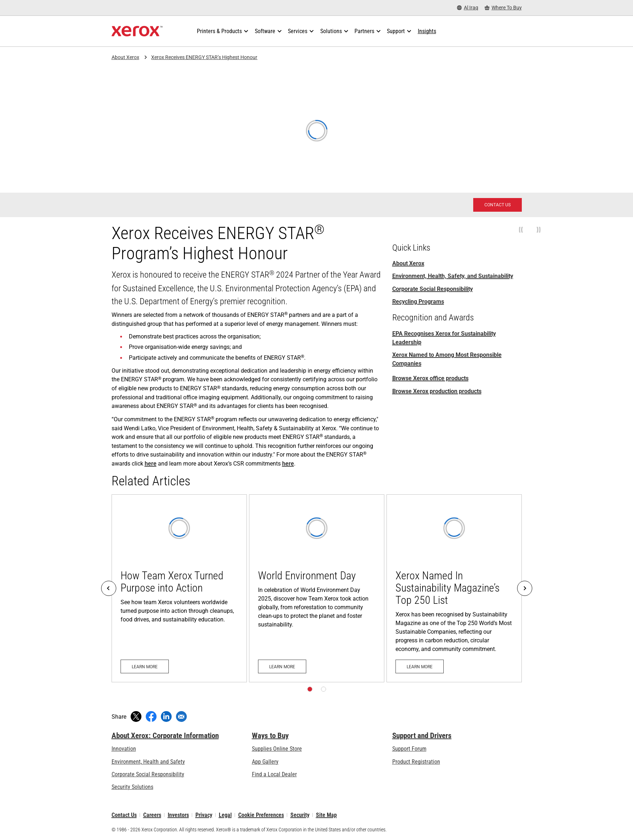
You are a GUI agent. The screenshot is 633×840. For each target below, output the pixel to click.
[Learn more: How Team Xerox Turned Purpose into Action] (179, 589)
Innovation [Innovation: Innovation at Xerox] (124, 749)
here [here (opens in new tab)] (151, 464)
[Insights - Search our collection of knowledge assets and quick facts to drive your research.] (427, 31)
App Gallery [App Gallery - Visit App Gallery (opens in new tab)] (265, 762)
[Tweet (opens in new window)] (136, 717)
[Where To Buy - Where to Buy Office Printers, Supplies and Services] (503, 8)
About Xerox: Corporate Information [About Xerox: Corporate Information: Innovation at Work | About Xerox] (165, 736)
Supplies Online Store (277, 749)
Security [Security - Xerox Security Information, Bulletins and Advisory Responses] (300, 815)
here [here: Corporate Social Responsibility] (288, 464)
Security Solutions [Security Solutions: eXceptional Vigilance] (132, 787)
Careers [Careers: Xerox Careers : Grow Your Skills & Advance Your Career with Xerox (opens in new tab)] (152, 815)
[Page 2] (324, 689)
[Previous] (109, 588)
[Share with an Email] (181, 717)
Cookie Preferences (261, 815)
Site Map (326, 815)
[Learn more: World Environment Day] (317, 589)
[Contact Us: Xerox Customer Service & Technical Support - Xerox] (498, 205)
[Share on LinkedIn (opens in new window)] (166, 717)
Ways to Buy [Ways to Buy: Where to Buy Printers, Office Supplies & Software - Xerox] (270, 736)
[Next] (525, 588)
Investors (178, 815)
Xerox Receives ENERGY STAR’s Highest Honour (204, 57)
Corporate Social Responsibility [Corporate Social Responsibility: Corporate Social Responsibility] (433, 289)
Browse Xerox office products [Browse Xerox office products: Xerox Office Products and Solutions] (430, 378)
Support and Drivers (422, 736)
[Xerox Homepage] (137, 31)
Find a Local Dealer (274, 774)
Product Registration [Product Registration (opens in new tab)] (416, 762)
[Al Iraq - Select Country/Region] (468, 8)
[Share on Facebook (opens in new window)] (151, 717)
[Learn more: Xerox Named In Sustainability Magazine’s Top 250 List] (454, 589)
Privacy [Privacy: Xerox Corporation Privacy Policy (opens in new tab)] (204, 815)
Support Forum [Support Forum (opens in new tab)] (409, 749)
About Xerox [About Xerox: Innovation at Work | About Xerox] (408, 263)
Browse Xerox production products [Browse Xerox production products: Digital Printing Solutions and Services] (437, 391)
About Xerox (125, 57)
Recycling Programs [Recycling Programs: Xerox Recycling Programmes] (418, 302)
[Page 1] (310, 689)
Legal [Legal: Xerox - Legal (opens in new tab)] (225, 815)
